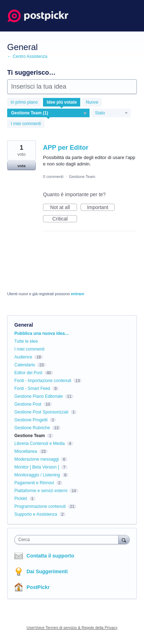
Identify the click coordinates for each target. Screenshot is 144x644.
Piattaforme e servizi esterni (41, 491)
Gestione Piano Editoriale (39, 396)
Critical (65, 219)
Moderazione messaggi (37, 459)
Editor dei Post (28, 373)
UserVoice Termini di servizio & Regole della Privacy (72, 628)
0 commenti (53, 177)
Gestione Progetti (31, 420)
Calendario (25, 365)
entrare (78, 294)
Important (101, 208)
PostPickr (38, 587)
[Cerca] (124, 539)
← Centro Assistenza (27, 56)
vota (22, 166)
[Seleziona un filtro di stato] (111, 113)
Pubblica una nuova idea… (42, 333)
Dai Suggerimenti (47, 571)
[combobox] (68, 540)
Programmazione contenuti (40, 506)
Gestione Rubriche (32, 428)
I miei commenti (26, 124)
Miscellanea (26, 451)
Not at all (64, 208)
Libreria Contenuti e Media (40, 444)
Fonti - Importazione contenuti (43, 381)
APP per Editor (66, 148)
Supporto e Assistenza (36, 514)
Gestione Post (28, 404)
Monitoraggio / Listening (37, 475)
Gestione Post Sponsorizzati (41, 412)
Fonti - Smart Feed (32, 388)
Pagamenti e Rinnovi (34, 483)
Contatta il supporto (50, 556)
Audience (23, 357)
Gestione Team (82, 177)
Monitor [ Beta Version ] (37, 467)
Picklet (21, 499)
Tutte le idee (26, 341)
